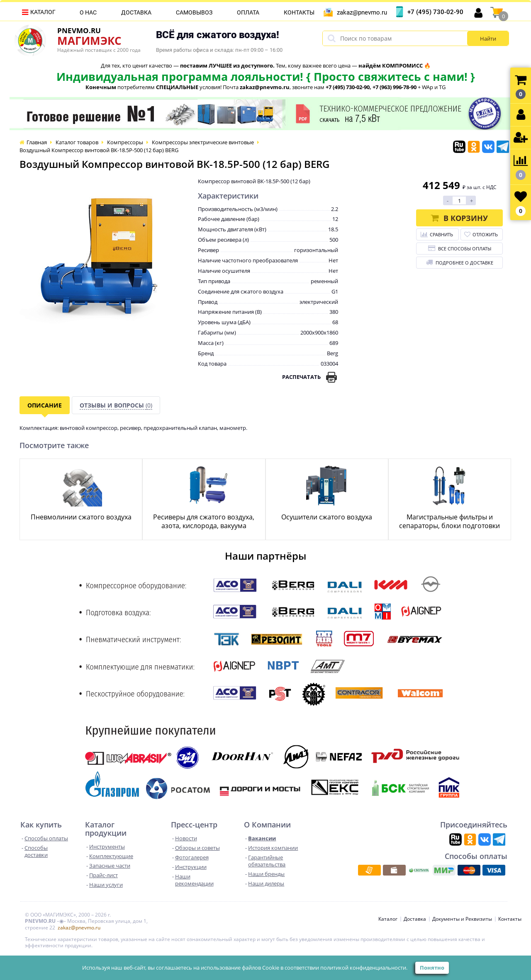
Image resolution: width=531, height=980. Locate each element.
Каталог (43, 12)
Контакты (299, 12)
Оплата (248, 12)
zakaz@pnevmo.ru (362, 12)
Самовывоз (194, 12)
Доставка (136, 12)
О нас (88, 12)
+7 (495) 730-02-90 (435, 12)
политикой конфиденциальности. (364, 968)
